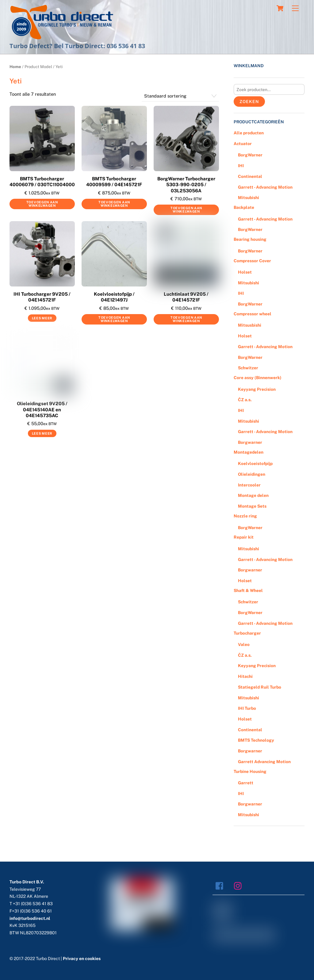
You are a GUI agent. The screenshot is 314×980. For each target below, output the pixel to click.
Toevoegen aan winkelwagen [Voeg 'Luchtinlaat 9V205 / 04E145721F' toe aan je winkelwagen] (186, 319)
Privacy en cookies (82, 959)
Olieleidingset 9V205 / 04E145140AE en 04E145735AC (42, 409)
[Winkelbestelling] (180, 96)
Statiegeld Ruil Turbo (260, 687)
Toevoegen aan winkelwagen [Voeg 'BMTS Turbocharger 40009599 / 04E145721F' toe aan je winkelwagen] (114, 204)
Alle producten (249, 133)
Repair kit (244, 537)
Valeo (244, 644)
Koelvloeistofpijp (255, 463)
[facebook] (221, 885)
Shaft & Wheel (248, 590)
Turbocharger (247, 633)
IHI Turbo (247, 708)
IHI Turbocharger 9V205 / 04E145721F (42, 297)
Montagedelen (249, 452)
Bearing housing (250, 239)
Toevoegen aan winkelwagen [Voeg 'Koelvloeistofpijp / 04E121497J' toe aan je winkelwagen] (114, 319)
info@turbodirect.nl (30, 918)
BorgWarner (250, 155)
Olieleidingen (252, 474)
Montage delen (253, 495)
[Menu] (295, 8)
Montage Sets (252, 506)
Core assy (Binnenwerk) (258, 378)
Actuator (243, 144)
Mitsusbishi (250, 325)
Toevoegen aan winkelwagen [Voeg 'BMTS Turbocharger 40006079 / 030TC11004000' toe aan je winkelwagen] (42, 204)
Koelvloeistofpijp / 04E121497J (114, 297)
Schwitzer (248, 368)
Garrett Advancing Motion (264, 762)
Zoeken (249, 102)
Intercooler (249, 485)
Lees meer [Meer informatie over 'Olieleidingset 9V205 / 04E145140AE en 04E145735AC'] (42, 433)
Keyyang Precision (257, 389)
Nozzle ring (245, 516)
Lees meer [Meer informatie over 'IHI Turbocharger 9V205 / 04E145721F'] (42, 318)
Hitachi (245, 676)
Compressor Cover (252, 261)
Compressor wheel (253, 314)
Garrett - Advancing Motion (265, 187)
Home (15, 67)
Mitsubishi (249, 198)
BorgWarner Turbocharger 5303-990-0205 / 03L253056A (186, 185)
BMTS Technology (256, 740)
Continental (250, 176)
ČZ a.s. (245, 400)
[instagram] (239, 885)
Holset (245, 272)
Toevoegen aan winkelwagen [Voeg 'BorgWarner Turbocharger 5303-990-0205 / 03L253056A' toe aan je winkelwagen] (186, 210)
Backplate (244, 207)
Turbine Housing (250, 771)
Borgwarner (250, 442)
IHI (241, 166)
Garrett (246, 783)
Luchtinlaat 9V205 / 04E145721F (186, 297)
